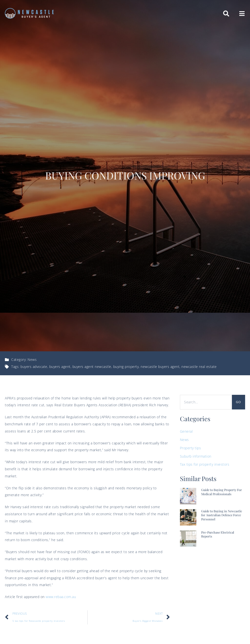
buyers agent (60, 367)
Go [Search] (238, 402)
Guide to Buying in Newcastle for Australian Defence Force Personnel (222, 515)
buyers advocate (34, 367)
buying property (126, 367)
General (186, 431)
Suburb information (196, 456)
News (32, 360)
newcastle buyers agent (160, 367)
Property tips (191, 448)
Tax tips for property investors (205, 464)
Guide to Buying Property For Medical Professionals (222, 492)
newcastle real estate (199, 367)
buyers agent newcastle (92, 367)
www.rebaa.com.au (61, 597)
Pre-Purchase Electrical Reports (218, 534)
